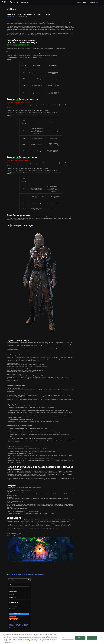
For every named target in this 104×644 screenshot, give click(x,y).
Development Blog (14, 591)
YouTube (13, 617)
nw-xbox (26, 574)
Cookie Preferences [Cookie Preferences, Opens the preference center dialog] (68, 638)
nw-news (16, 574)
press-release (18, 624)
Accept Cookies (92, 638)
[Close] (101, 638)
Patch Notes (12, 588)
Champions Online (13, 606)
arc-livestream (13, 627)
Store (16, 2)
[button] (5, 2)
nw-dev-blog (42, 574)
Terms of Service (29, 641)
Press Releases (13, 597)
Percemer (10, 17)
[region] (52, 638)
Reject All (80, 638)
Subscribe (13, 619)
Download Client (95, 2)
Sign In (79, 2)
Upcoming (12, 594)
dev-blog (37, 574)
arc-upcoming (24, 626)
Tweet (8, 19)
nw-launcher (21, 574)
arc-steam (18, 626)
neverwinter (11, 574)
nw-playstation (31, 574)
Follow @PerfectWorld (20, 614)
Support (24, 2)
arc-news (11, 624)
